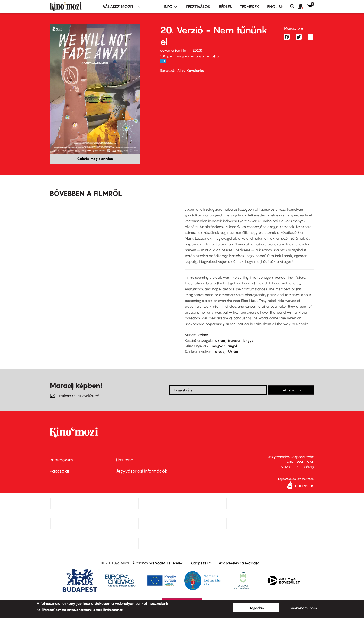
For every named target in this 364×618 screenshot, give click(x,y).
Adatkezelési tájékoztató (239, 563)
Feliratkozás (291, 390)
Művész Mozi (271, 504)
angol (232, 346)
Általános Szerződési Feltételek (158, 563)
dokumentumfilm (174, 50)
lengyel (249, 340)
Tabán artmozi (271, 523)
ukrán (220, 340)
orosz (220, 351)
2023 (197, 50)
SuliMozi (182, 523)
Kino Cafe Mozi (182, 504)
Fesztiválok (198, 7)
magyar (218, 346)
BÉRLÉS (225, 7)
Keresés (294, 6)
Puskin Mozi (94, 523)
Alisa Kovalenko (191, 70)
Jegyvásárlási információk (142, 471)
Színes (203, 335)
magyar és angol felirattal (198, 56)
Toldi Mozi (182, 543)
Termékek (250, 7)
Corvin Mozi (94, 504)
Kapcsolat (60, 471)
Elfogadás (256, 608)
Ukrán (233, 351)
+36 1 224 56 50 (301, 462)
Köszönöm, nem (303, 608)
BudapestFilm (201, 563)
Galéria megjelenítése (95, 159)
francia (234, 340)
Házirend (125, 460)
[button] (303, 7)
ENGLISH (275, 7)
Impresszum (61, 460)
